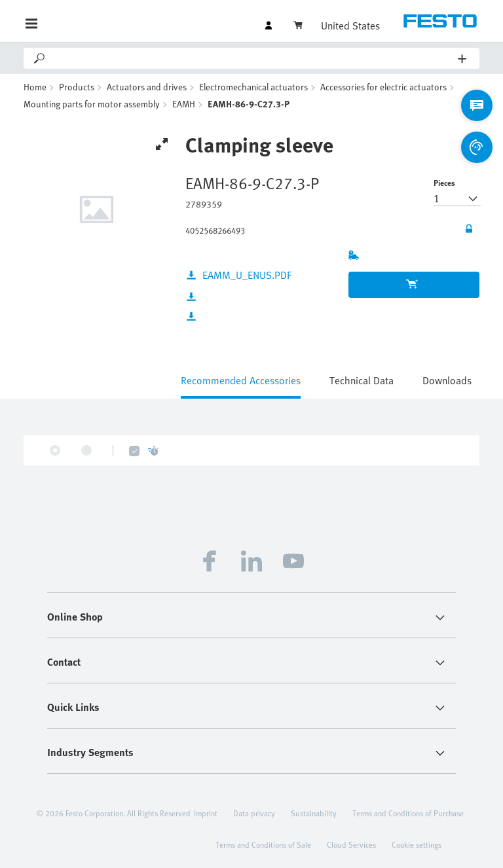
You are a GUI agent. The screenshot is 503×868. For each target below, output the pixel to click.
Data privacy (254, 813)
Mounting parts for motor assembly (92, 104)
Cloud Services (351, 844)
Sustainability (314, 813)
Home (35, 87)
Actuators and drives (147, 87)
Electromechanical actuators (253, 87)
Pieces (444, 183)
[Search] (252, 58)
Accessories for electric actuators (383, 87)
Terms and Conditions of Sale (263, 844)
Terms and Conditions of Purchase (408, 813)
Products (77, 87)
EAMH (184, 104)
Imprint (206, 813)
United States (350, 26)
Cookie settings (417, 844)
